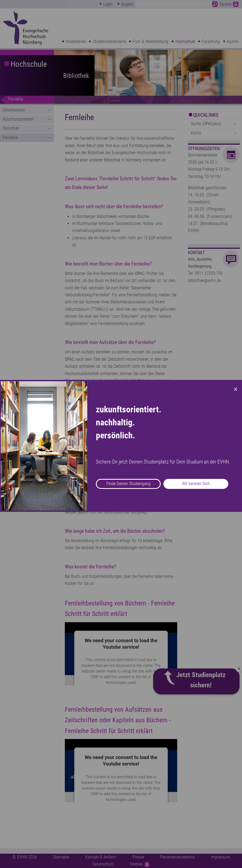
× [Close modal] (236, 389)
